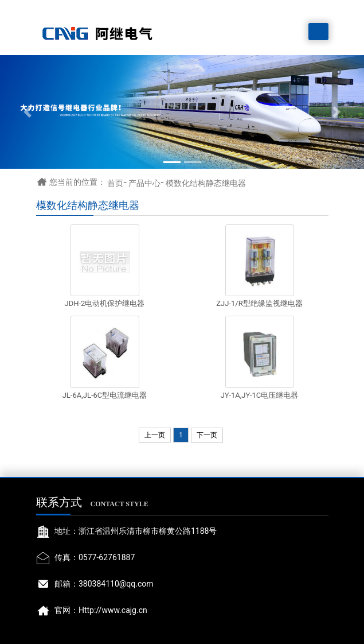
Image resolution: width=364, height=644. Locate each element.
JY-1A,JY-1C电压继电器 (260, 395)
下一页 (207, 435)
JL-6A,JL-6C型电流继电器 (105, 395)
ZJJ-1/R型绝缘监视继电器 (259, 303)
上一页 (155, 435)
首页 (115, 183)
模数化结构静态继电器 (206, 183)
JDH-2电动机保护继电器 (105, 303)
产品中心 (144, 183)
